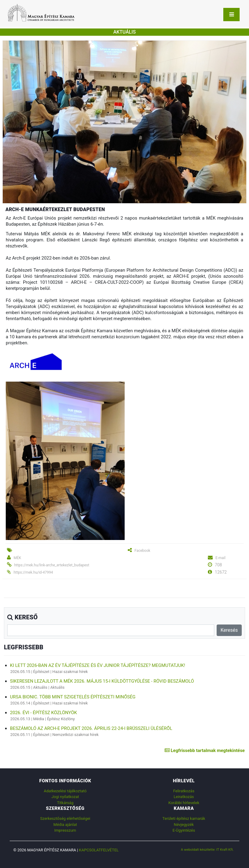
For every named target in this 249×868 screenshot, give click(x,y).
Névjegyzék (184, 825)
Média (39, 719)
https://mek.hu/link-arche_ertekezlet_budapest (52, 565)
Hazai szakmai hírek (70, 672)
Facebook (142, 551)
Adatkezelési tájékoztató (65, 791)
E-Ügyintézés (184, 830)
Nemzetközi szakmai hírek (75, 735)
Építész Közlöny (61, 719)
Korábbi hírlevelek (184, 803)
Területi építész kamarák (184, 818)
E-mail (220, 558)
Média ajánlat (65, 825)
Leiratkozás (184, 797)
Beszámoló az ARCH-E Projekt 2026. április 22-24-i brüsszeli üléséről (91, 728)
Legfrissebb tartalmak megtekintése (205, 750)
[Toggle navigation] (231, 15)
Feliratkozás (184, 791)
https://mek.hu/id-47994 (33, 572)
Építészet (41, 672)
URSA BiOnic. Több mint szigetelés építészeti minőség (73, 697)
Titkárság (65, 803)
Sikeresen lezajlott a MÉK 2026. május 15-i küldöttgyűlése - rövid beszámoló (102, 681)
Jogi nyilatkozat (65, 797)
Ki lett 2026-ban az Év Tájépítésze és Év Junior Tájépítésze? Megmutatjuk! (98, 665)
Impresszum (65, 830)
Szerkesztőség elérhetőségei (65, 818)
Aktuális (40, 687)
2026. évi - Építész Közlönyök (43, 713)
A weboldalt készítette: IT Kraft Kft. (207, 850)
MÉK (17, 558)
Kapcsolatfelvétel (99, 850)
